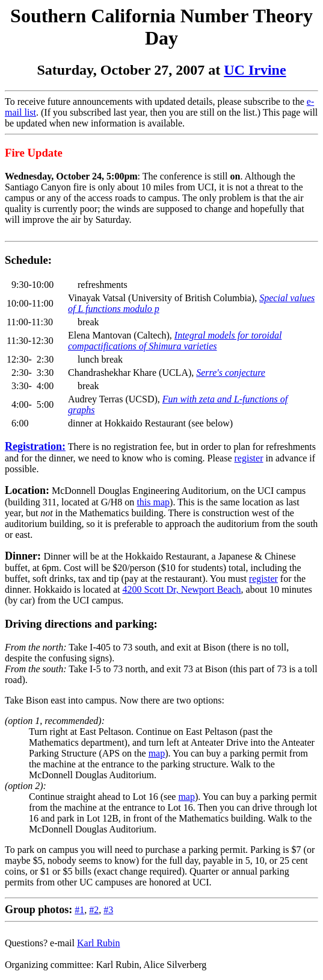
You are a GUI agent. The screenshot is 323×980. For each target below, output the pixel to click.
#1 (79, 910)
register (249, 458)
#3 (108, 910)
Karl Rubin (99, 943)
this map (153, 502)
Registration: (35, 446)
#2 (94, 910)
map (157, 753)
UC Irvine (255, 70)
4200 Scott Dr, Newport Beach (182, 589)
